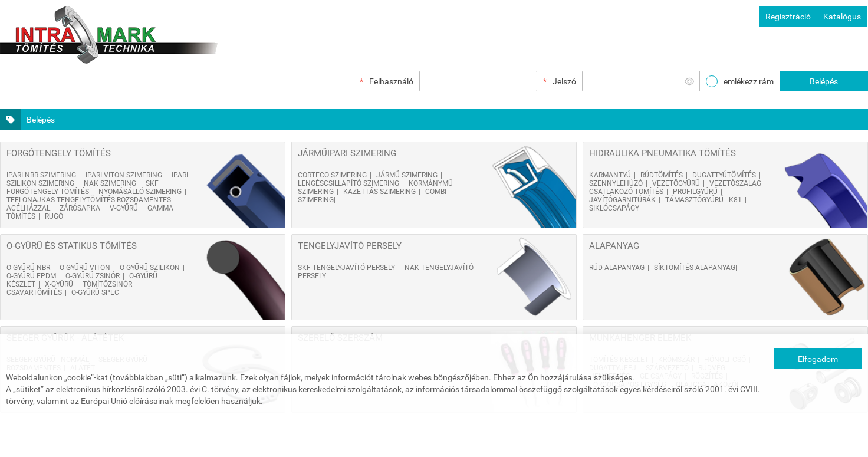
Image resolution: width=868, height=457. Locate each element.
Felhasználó (391, 81)
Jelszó (564, 81)
